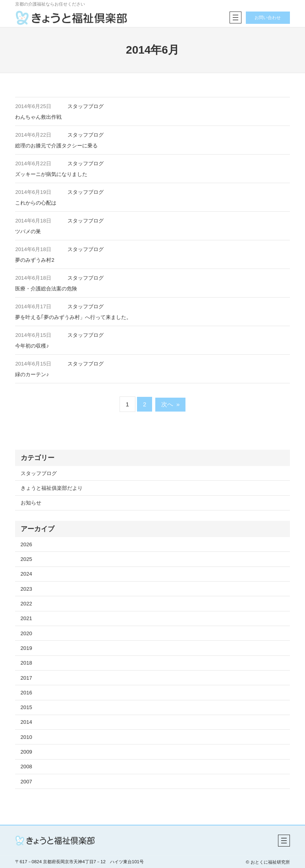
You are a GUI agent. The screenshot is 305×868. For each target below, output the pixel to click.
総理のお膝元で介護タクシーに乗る (56, 146)
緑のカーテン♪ (32, 374)
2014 (26, 722)
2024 (26, 574)
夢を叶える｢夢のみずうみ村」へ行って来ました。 (73, 317)
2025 (26, 559)
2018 (26, 663)
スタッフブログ (86, 106)
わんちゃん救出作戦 (38, 117)
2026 (26, 544)
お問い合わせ (268, 17)
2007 (26, 782)
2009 (26, 752)
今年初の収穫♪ (32, 346)
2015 (26, 707)
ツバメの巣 (28, 231)
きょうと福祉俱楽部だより (52, 488)
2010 (26, 737)
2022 (26, 604)
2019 (26, 648)
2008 (26, 767)
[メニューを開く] (235, 17)
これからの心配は (36, 203)
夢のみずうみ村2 (35, 260)
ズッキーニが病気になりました (51, 174)
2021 (26, 618)
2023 (26, 589)
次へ (171, 404)
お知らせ (31, 503)
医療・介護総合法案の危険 (46, 289)
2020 (26, 633)
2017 (26, 678)
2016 (26, 693)
